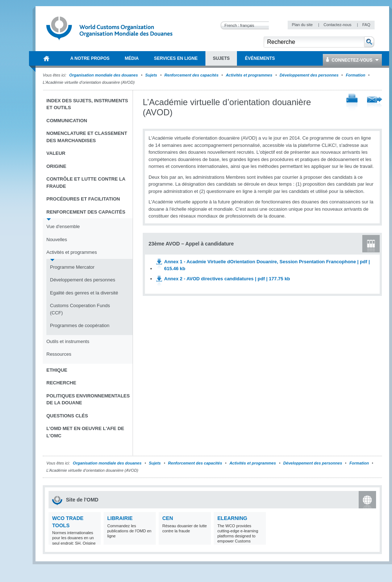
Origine (56, 166)
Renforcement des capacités (191, 75)
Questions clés (67, 416)
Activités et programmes (249, 75)
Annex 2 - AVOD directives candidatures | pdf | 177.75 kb (227, 279)
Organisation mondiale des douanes (103, 75)
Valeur (56, 153)
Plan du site (303, 25)
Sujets (151, 75)
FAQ (366, 25)
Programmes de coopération (80, 325)
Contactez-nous (338, 25)
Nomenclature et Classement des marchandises (87, 137)
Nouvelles (57, 240)
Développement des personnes (309, 75)
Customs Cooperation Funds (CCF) (80, 309)
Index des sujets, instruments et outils (87, 104)
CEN (168, 518)
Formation (355, 75)
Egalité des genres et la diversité (84, 293)
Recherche (61, 383)
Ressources (59, 354)
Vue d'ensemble (63, 226)
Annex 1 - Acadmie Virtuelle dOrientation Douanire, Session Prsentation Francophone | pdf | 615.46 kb (267, 265)
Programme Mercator (72, 267)
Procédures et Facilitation (83, 199)
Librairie (120, 518)
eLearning (232, 518)
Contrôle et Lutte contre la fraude (86, 183)
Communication (67, 121)
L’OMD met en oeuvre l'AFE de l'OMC (85, 432)
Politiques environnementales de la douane (88, 399)
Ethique (57, 370)
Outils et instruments (68, 341)
